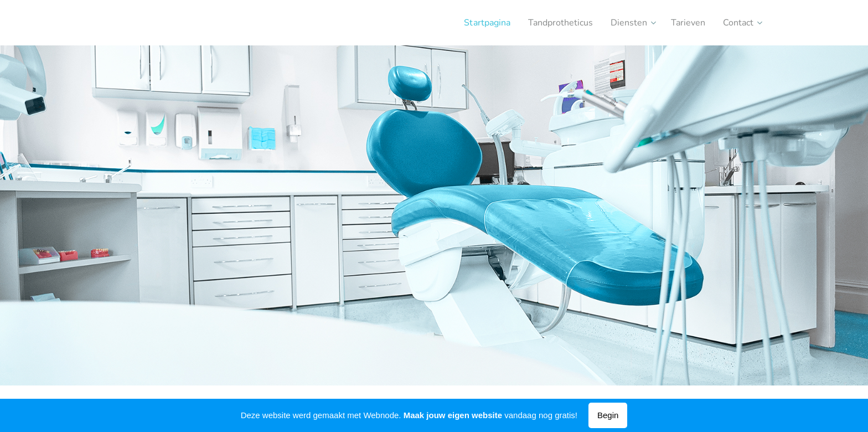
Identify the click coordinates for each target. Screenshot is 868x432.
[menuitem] (471, 23)
